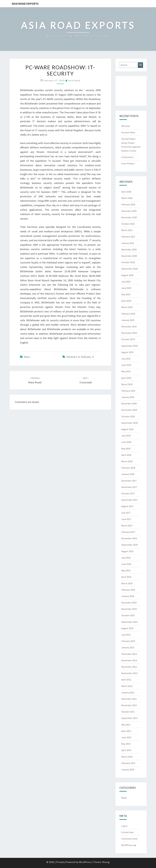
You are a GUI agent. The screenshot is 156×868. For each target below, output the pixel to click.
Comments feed (129, 839)
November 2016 (129, 538)
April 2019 (126, 378)
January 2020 (128, 320)
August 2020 (127, 275)
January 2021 (128, 243)
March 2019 (127, 384)
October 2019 (128, 339)
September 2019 (129, 346)
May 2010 (126, 744)
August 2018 (127, 429)
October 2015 (128, 615)
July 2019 (126, 359)
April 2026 (126, 192)
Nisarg (106, 862)
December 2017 (129, 481)
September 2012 (129, 673)
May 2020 (126, 294)
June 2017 (126, 519)
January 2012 (128, 692)
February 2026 (128, 204)
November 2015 (129, 609)
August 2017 (127, 506)
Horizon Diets (128, 132)
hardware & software (78, 357)
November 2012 (129, 667)
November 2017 (129, 487)
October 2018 (128, 416)
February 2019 (128, 391)
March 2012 (127, 686)
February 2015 (128, 641)
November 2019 (129, 333)
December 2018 (129, 403)
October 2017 (128, 493)
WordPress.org (129, 845)
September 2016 (129, 545)
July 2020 (126, 282)
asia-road (74, 80)
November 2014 (129, 660)
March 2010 (127, 757)
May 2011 (126, 725)
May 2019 (126, 371)
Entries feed (127, 832)
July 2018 (126, 436)
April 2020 (126, 301)
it (93, 357)
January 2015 (128, 647)
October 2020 (128, 262)
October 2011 (128, 712)
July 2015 (126, 635)
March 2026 (127, 198)
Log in (124, 826)
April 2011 (126, 731)
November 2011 (129, 705)
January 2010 (128, 769)
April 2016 (126, 577)
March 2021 (127, 230)
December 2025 (129, 211)
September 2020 (129, 269)
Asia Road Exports (25, 4)
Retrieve (126, 126)
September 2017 (129, 500)
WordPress (85, 862)
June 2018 (126, 442)
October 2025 (128, 224)
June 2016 (126, 564)
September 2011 (129, 718)
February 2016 (128, 590)
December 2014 (129, 654)
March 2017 (127, 526)
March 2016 (127, 583)
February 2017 (128, 532)
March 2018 (127, 461)
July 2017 (126, 513)
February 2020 (128, 314)
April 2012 (126, 680)
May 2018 (126, 449)
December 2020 (129, 249)
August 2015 (127, 628)
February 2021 (128, 237)
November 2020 (129, 256)
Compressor (127, 157)
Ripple (88, 170)
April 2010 (126, 750)
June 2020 (126, 288)
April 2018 (126, 455)
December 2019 (129, 326)
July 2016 (126, 558)
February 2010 (128, 763)
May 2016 (126, 570)
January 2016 (128, 596)
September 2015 (129, 622)
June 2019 (126, 365)
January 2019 (128, 397)
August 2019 (127, 352)
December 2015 (129, 603)
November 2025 (129, 217)
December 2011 (129, 699)
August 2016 (127, 551)
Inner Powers (128, 163)
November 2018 (129, 410)
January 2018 (128, 474)
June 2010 (126, 737)
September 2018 (129, 423)
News (27, 357)
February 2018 (128, 468)
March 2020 (127, 307)
